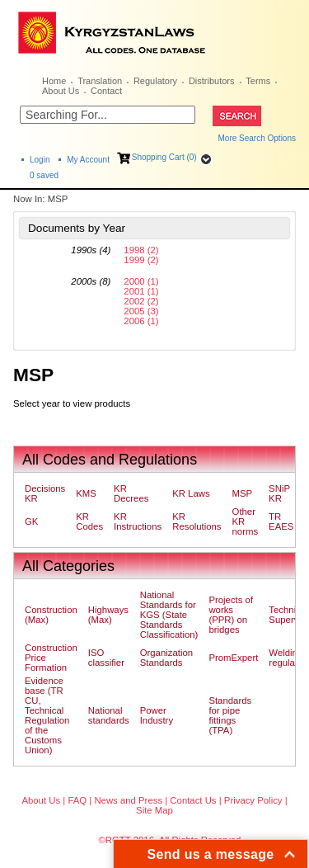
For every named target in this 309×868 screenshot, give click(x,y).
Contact (106, 91)
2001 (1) (141, 291)
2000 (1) (141, 281)
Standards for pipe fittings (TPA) (230, 715)
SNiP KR (279, 493)
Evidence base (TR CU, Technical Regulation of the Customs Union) (47, 715)
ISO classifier (106, 658)
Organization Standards (166, 658)
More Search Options (257, 138)
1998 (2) (141, 250)
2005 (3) (141, 311)
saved (44, 175)
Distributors (212, 81)
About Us (61, 91)
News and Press (128, 800)
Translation (100, 81)
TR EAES (281, 521)
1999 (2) (141, 260)
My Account (88, 160)
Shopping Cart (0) (164, 157)
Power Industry (157, 715)
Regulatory (155, 81)
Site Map (154, 810)
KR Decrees (131, 493)
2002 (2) (141, 301)
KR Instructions (138, 521)
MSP (243, 493)
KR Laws (191, 493)
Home (54, 81)
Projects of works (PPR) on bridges (231, 615)
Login (40, 160)
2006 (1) (141, 321)
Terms (258, 81)
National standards (109, 715)
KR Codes (89, 521)
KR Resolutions (197, 521)
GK (31, 521)
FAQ (77, 800)
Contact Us (193, 800)
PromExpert (233, 658)
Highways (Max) (108, 615)
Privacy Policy (253, 800)
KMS (86, 493)
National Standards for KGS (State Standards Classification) (169, 615)
